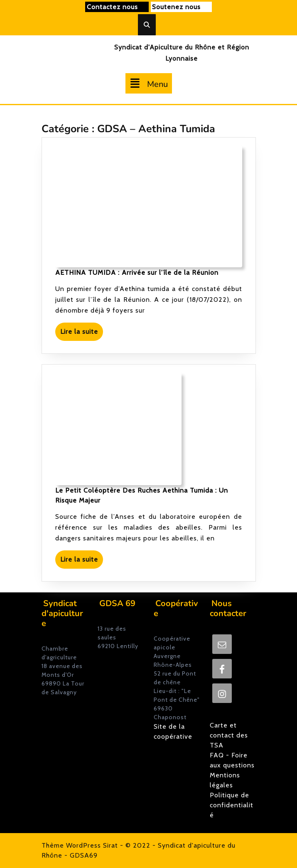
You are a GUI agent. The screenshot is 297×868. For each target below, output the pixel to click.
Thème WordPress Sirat (80, 845)
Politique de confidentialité (232, 805)
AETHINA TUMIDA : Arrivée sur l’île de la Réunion (137, 272)
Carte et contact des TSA (229, 735)
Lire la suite (82, 334)
